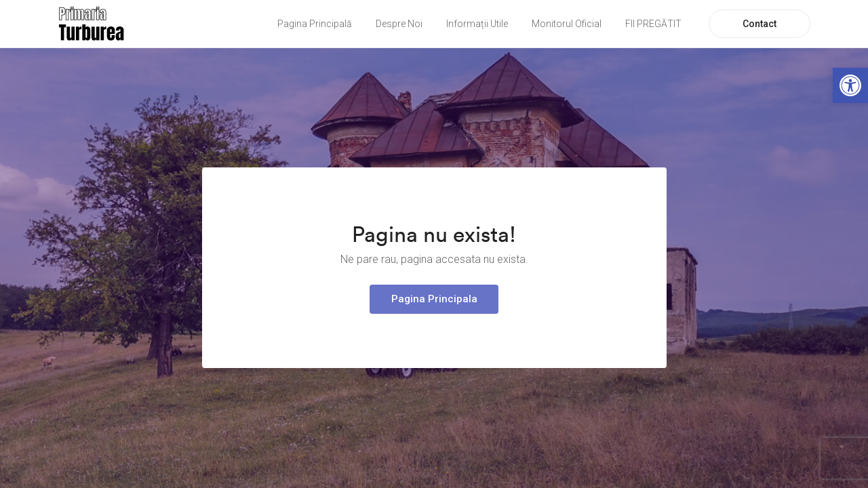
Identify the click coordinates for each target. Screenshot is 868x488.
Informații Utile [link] (477, 24)
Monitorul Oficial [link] (567, 24)
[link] (850, 85)
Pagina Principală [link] (315, 24)
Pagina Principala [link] (434, 299)
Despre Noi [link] (399, 24)
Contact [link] (759, 24)
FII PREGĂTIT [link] (653, 24)
